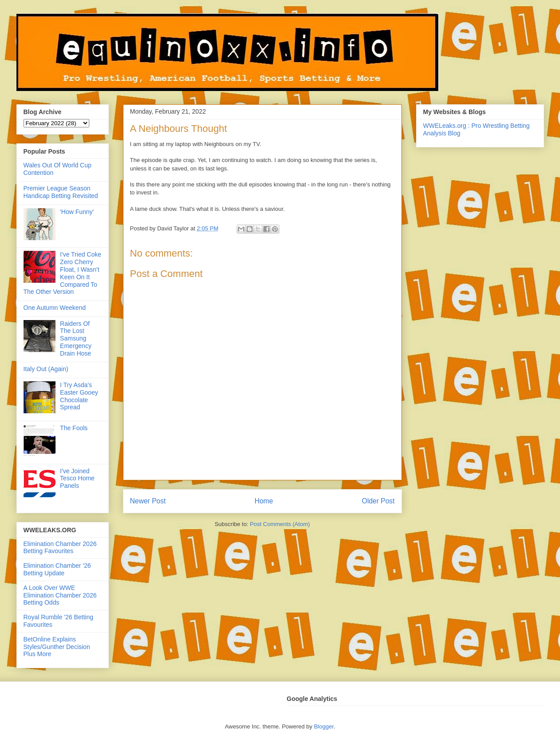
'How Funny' (77, 212)
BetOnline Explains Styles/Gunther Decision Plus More (57, 647)
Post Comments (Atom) (280, 524)
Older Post (378, 501)
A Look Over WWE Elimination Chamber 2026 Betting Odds (60, 595)
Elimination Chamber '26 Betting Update (57, 569)
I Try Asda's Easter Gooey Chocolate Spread (79, 396)
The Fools (74, 428)
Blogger (324, 726)
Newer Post (148, 501)
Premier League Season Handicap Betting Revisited (61, 192)
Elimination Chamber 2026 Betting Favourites (60, 548)
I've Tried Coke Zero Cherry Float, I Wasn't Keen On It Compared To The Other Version (63, 273)
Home (264, 501)
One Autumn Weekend (55, 308)
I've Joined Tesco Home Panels (77, 479)
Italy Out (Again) (46, 369)
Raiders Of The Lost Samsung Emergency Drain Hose (76, 338)
